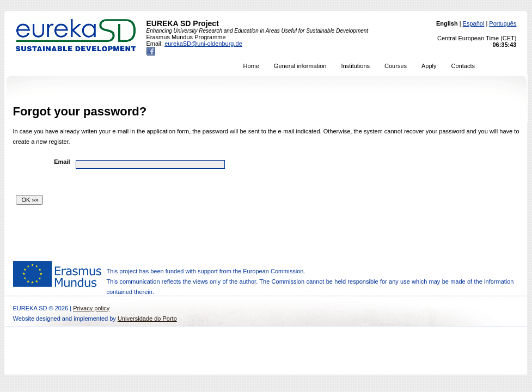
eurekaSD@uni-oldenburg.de (203, 44)
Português (503, 23)
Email (62, 162)
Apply (429, 66)
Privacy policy (91, 308)
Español (474, 23)
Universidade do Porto (147, 318)
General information (300, 66)
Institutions (355, 66)
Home (251, 66)
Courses (396, 66)
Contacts (463, 66)
